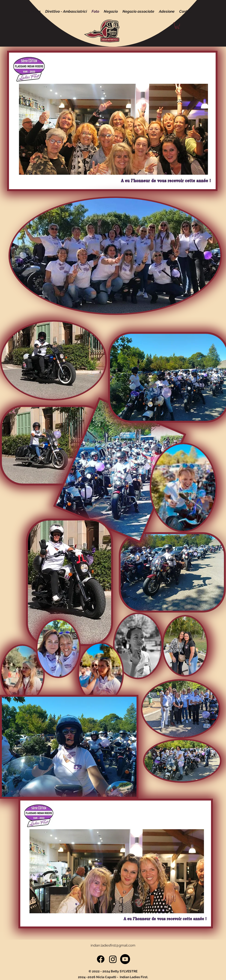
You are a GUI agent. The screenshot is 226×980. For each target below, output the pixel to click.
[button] (177, 26)
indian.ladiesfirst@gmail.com (113, 945)
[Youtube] (125, 959)
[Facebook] (101, 959)
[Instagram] (113, 959)
